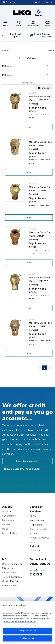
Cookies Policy (9, 573)
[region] (27, 623)
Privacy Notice (9, 568)
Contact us (35, 550)
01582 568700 (40, 564)
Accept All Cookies (27, 631)
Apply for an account (28, 461)
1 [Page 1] (45, 368)
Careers (6, 524)
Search (19, 24)
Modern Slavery (10, 585)
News (5, 529)
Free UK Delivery (43, 35)
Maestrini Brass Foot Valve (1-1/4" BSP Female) (40, 281)
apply (33, 115)
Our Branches (9, 516)
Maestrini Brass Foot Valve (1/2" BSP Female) (40, 326)
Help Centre (36, 525)
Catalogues (8, 520)
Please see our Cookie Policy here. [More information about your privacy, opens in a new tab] (20, 622)
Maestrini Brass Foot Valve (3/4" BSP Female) (40, 191)
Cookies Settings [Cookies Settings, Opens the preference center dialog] (28, 638)
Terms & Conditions (12, 577)
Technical (34, 546)
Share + (51, 51)
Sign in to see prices (38, 109)
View (29, 127)
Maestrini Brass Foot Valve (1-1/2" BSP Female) (40, 100)
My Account (33, 24)
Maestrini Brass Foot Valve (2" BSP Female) (40, 145)
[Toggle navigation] (5, 24)
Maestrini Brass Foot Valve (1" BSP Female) (40, 236)
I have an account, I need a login (22, 469)
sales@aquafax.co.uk (40, 570)
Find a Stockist (10, 533)
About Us (7, 511)
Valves (7, 51)
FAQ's (33, 516)
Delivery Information (12, 564)
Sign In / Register (46, 2)
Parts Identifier (37, 520)
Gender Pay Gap (10, 581)
